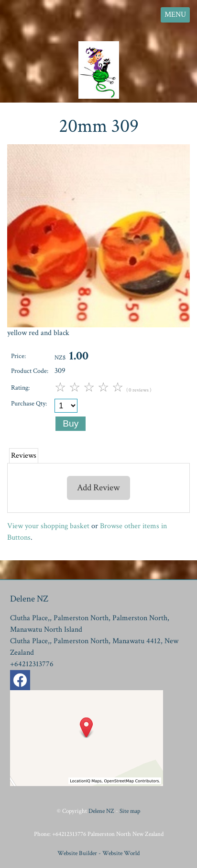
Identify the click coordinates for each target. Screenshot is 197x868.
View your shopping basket (48, 526)
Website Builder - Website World (98, 853)
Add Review (98, 488)
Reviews (24, 456)
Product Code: (30, 371)
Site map (130, 811)
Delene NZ (101, 811)
